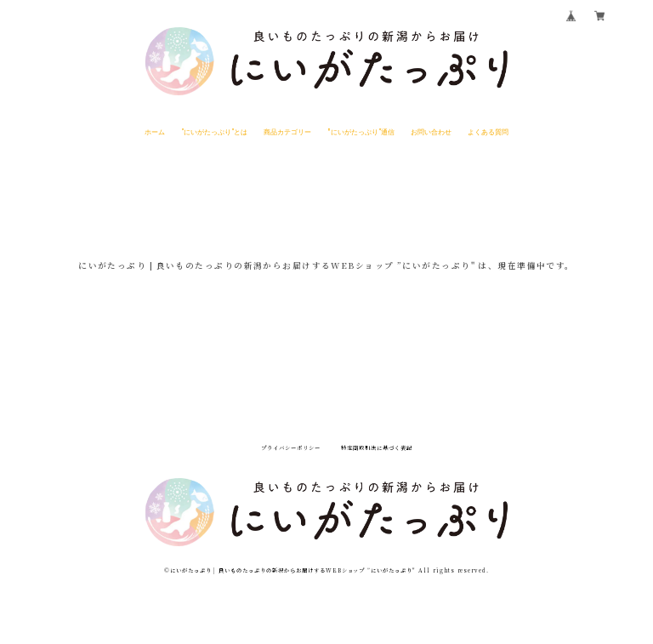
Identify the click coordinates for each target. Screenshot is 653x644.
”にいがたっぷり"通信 (361, 131)
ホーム (155, 131)
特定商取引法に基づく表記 (377, 448)
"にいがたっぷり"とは (214, 131)
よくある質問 (488, 131)
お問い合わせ (431, 131)
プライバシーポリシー (291, 448)
